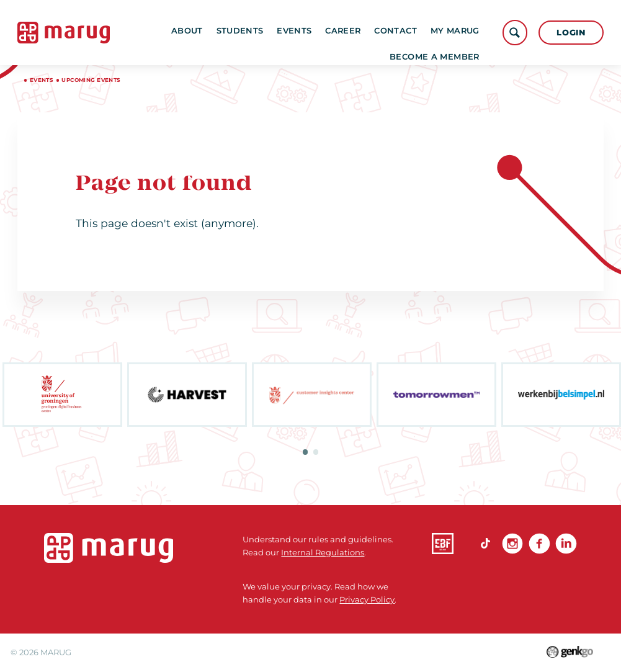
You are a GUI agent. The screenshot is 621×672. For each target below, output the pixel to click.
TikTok (485, 544)
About (200, 32)
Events (307, 32)
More (462, 32)
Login (571, 32)
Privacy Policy (367, 599)
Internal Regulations (323, 552)
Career (356, 32)
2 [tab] (316, 452)
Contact (409, 32)
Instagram (513, 544)
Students (252, 32)
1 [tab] (306, 452)
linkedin (566, 544)
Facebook (539, 544)
